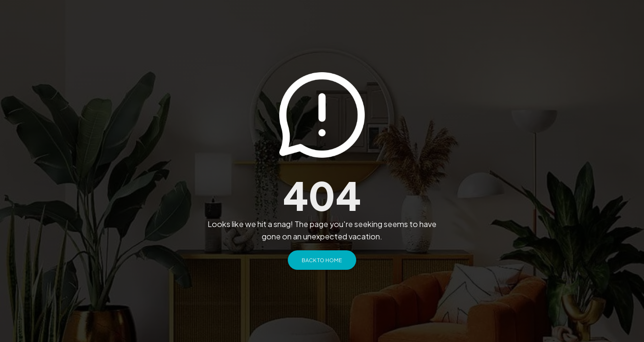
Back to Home (322, 260)
